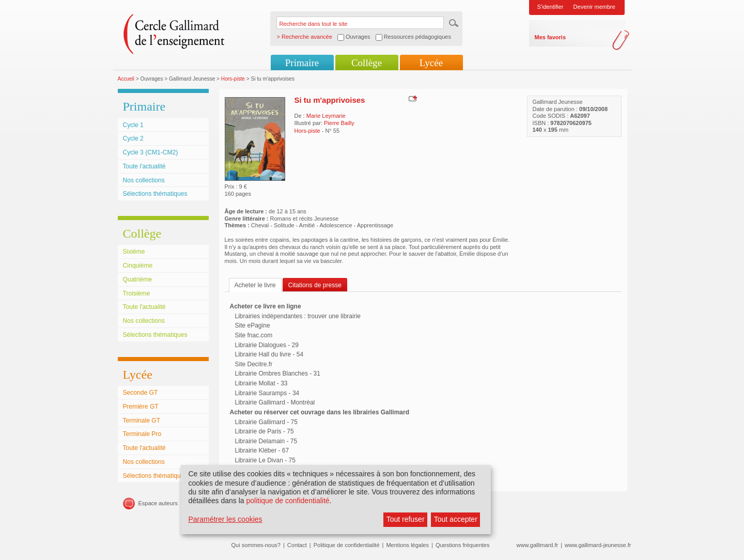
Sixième (134, 252)
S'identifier (551, 7)
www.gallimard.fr (538, 545)
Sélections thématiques (155, 194)
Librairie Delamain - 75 (266, 441)
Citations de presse (315, 285)
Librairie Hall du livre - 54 (269, 354)
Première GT (141, 407)
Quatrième (137, 279)
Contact (297, 545)
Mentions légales (407, 545)
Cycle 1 (133, 125)
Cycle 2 (133, 138)
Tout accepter (456, 519)
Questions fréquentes (463, 545)
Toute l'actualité (144, 166)
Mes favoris (551, 37)
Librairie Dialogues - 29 (267, 345)
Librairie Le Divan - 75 (265, 460)
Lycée (431, 63)
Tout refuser (406, 519)
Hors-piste (233, 79)
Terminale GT (142, 421)
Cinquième (138, 266)
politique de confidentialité (288, 501)
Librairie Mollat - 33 (261, 383)
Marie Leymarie (326, 116)
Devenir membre (594, 7)
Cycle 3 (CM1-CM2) (151, 152)
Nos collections (144, 180)
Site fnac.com (254, 335)
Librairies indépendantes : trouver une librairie (298, 316)
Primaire (302, 63)
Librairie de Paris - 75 (265, 431)
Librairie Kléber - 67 (262, 450)
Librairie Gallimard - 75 (266, 422)
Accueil (126, 79)
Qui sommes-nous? (256, 545)
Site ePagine (253, 325)
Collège (367, 63)
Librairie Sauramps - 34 (267, 393)
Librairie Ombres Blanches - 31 (278, 374)
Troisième (137, 293)
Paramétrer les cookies (225, 519)
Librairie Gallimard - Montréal (275, 402)
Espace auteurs (158, 503)
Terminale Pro (142, 434)
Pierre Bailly (339, 123)
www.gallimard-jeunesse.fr (598, 545)
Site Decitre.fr (254, 364)
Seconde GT (141, 393)
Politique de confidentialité (347, 545)
